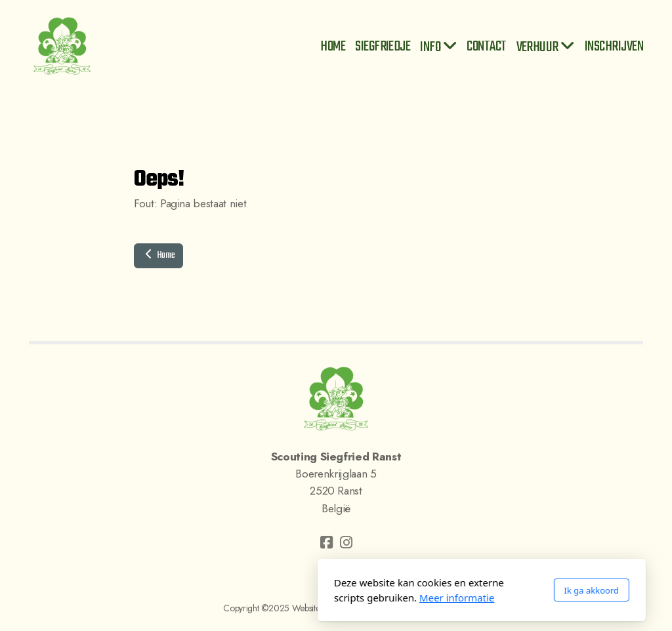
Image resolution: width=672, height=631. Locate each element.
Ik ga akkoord (446, 590)
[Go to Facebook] (326, 542)
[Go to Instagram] (346, 542)
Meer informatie (311, 598)
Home (158, 255)
